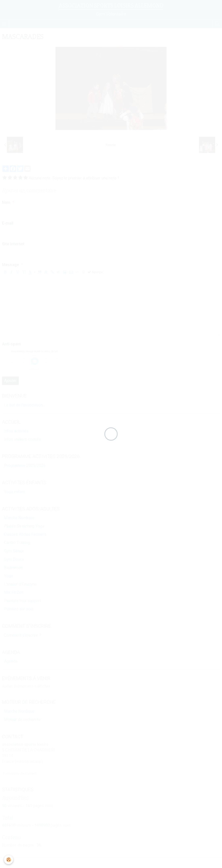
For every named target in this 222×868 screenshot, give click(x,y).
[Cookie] (9, 860)
